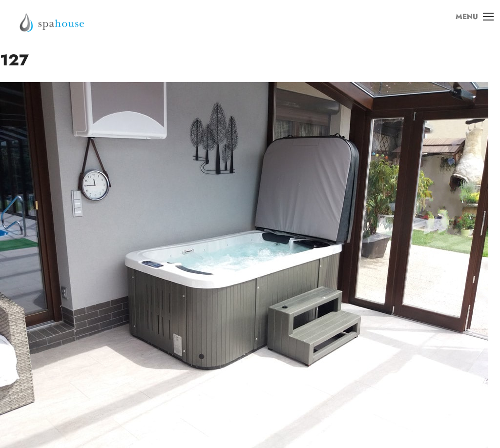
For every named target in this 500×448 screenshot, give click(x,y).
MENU (470, 24)
